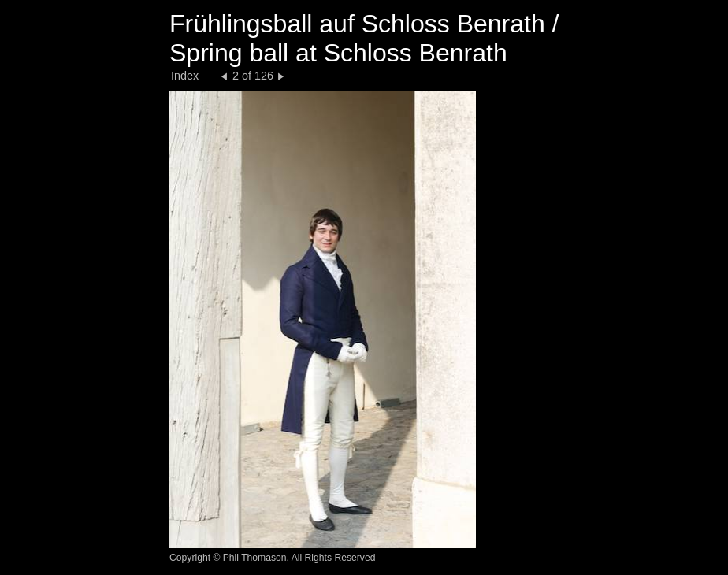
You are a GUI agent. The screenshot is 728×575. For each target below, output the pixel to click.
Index (185, 76)
